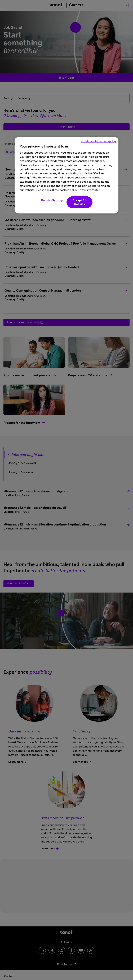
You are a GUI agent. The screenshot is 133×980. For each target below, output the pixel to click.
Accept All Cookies (79, 202)
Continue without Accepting (98, 141)
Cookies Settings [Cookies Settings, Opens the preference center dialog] (52, 200)
